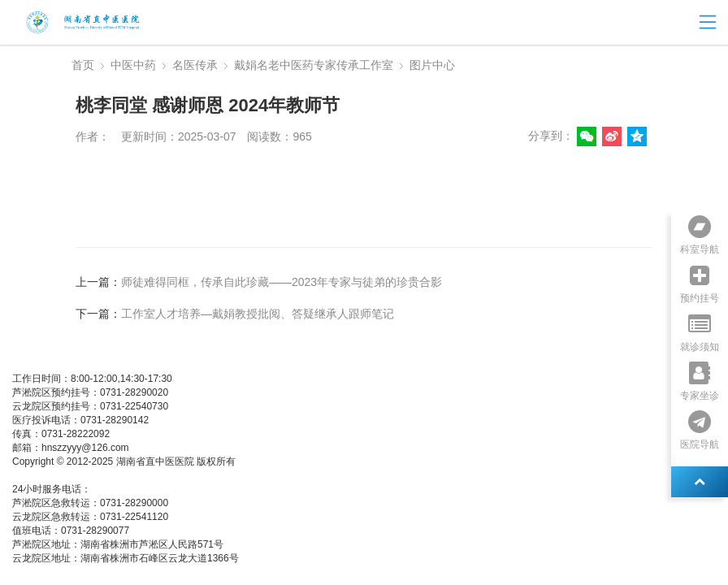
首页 (83, 65)
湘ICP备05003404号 (56, 475)
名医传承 (195, 65)
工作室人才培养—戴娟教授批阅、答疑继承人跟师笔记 (258, 314)
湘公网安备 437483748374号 (169, 475)
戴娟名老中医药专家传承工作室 (314, 65)
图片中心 (432, 65)
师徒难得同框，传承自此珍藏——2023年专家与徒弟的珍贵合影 (282, 282)
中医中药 (133, 65)
